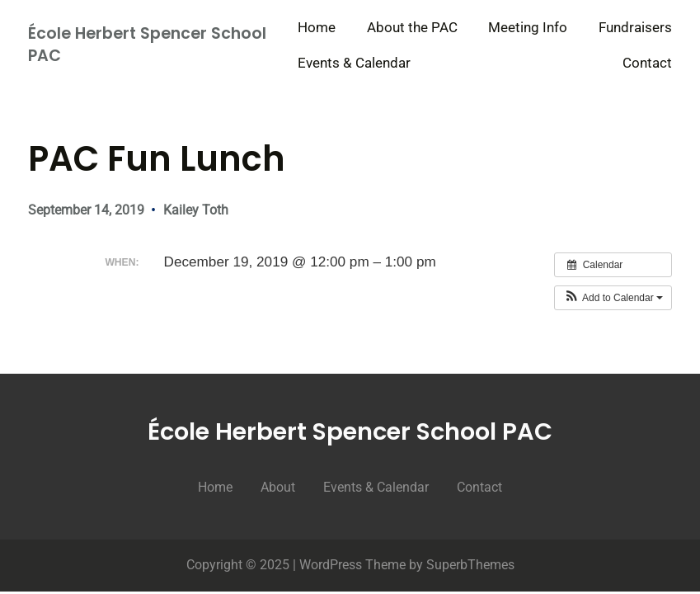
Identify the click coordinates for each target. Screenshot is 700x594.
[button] (613, 298)
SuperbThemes (470, 565)
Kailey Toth (196, 210)
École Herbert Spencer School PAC (147, 45)
